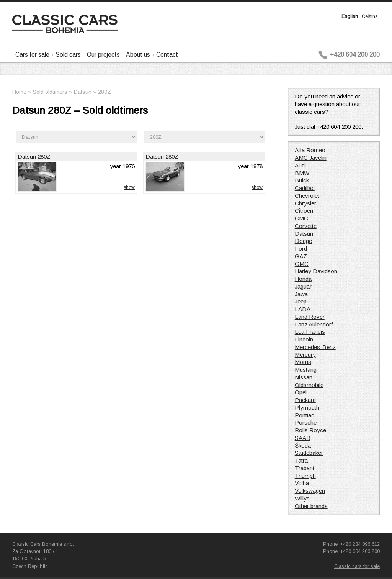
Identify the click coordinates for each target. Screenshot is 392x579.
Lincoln (304, 339)
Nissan (304, 377)
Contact (167, 55)
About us (138, 55)
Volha (302, 483)
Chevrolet (307, 196)
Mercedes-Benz (315, 347)
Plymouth (307, 408)
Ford (301, 248)
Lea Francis (310, 332)
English (350, 16)
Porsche (306, 422)
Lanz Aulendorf (314, 324)
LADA (303, 309)
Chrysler (305, 203)
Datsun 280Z (34, 157)
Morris (303, 362)
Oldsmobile (309, 385)
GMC (302, 264)
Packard (305, 400)
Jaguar (303, 286)
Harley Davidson (316, 271)
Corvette (306, 226)
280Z (105, 92)
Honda (303, 279)
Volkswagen (310, 491)
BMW (302, 173)
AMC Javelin (311, 158)
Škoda (303, 445)
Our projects (103, 55)
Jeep (301, 301)
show (129, 187)
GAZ (301, 256)
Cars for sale (32, 55)
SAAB (303, 438)
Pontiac (305, 415)
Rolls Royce (310, 430)
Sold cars (68, 55)
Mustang (306, 370)
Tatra (301, 460)
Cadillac (305, 188)
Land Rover (310, 317)
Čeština (370, 16)
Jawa (301, 294)
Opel (301, 392)
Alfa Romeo (310, 150)
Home (19, 92)
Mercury (305, 355)
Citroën (304, 211)
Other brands (311, 506)
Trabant (305, 468)
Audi (300, 165)
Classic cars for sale (357, 566)
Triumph (305, 476)
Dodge (303, 241)
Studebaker (309, 453)
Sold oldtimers (50, 92)
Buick (302, 180)
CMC (301, 218)
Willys (302, 498)
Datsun (83, 92)
